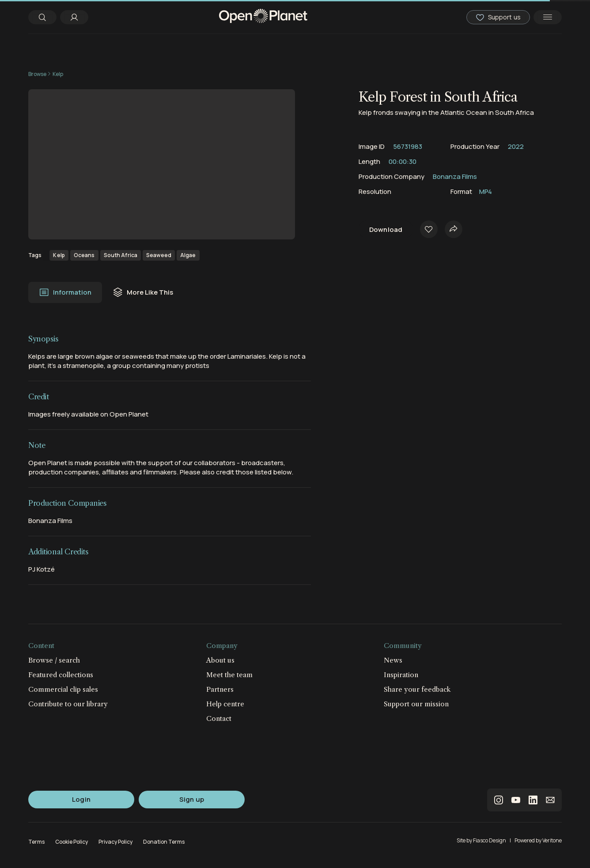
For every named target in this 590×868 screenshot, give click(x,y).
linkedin (533, 800)
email (550, 800)
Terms (36, 842)
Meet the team (229, 675)
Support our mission (416, 704)
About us (220, 660)
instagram (499, 800)
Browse (37, 74)
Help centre (225, 704)
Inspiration (401, 675)
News (393, 660)
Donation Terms (164, 842)
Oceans (84, 255)
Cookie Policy (72, 842)
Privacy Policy (115, 842)
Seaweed (159, 255)
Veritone (552, 840)
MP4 (486, 191)
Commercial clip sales (63, 689)
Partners (220, 689)
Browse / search (54, 660)
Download (386, 229)
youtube (516, 800)
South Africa (121, 255)
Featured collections (61, 675)
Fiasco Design (490, 840)
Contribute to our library (68, 704)
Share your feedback (417, 689)
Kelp (58, 74)
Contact (219, 718)
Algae (188, 255)
